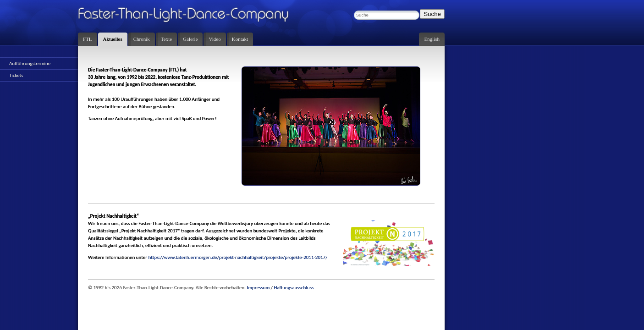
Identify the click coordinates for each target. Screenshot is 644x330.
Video (215, 39)
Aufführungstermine (30, 63)
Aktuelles (113, 39)
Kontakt (240, 39)
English (432, 39)
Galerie (190, 39)
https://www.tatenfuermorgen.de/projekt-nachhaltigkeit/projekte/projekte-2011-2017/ (238, 257)
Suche (432, 14)
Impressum (259, 288)
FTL (88, 39)
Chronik (142, 39)
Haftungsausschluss (294, 288)
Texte (166, 39)
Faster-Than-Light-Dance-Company (193, 16)
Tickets (16, 75)
